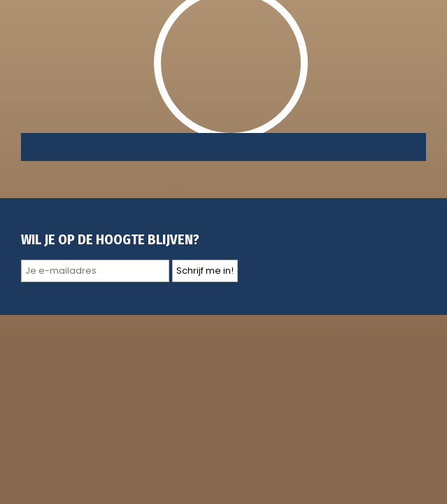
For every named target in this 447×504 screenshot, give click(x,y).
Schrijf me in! (205, 271)
